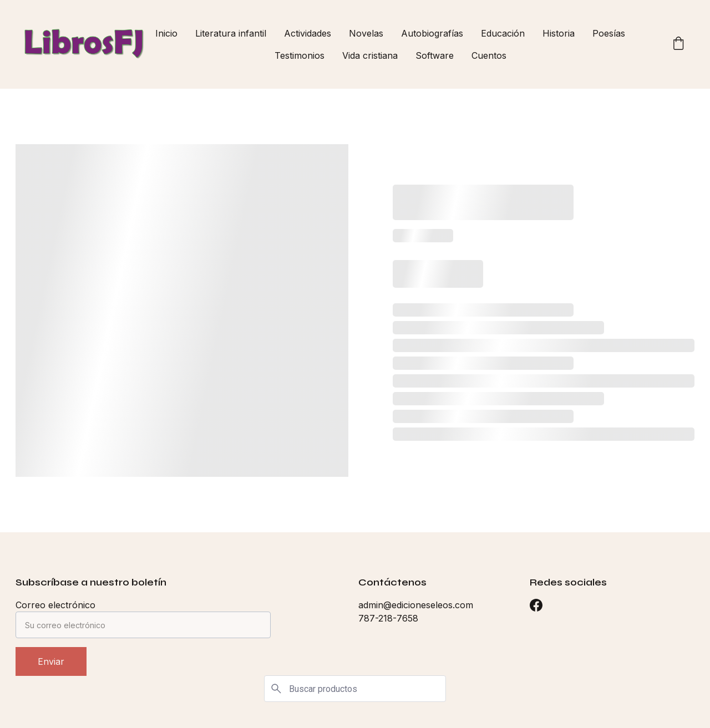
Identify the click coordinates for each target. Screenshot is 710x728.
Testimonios (300, 55)
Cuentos (489, 55)
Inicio (166, 33)
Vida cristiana (370, 55)
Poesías (609, 33)
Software (435, 55)
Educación (503, 33)
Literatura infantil (231, 33)
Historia (559, 33)
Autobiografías (432, 33)
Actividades (308, 33)
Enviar (51, 661)
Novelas (366, 33)
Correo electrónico (55, 605)
